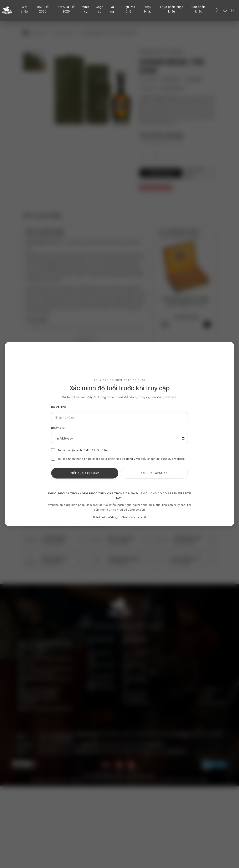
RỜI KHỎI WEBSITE (154, 473)
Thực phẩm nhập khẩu (172, 9)
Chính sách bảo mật (134, 517)
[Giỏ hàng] (233, 10)
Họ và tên (59, 407)
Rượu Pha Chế (128, 9)
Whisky (86, 9)
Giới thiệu (24, 9)
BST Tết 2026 (43, 9)
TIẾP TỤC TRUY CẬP (85, 473)
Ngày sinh (59, 428)
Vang (112, 9)
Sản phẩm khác (199, 9)
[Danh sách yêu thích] (225, 10)
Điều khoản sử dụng (105, 517)
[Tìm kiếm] (217, 10)
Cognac (100, 9)
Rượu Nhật (148, 9)
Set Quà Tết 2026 (66, 9)
